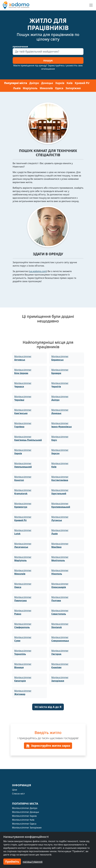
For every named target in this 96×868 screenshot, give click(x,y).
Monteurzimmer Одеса (24, 824)
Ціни (15, 790)
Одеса (59, 88)
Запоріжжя (73, 88)
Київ (70, 83)
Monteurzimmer (23, 358)
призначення (20, 47)
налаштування (33, 862)
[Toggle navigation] (91, 5)
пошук (48, 60)
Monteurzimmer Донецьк (26, 812)
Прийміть (12, 862)
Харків (60, 83)
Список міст (19, 794)
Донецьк (47, 83)
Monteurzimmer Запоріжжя (27, 828)
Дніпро (34, 83)
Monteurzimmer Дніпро (25, 808)
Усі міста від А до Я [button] (48, 707)
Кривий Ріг (82, 83)
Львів (17, 88)
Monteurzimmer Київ (23, 820)
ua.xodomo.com (38, 271)
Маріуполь (30, 88)
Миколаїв (46, 88)
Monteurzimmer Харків (24, 816)
